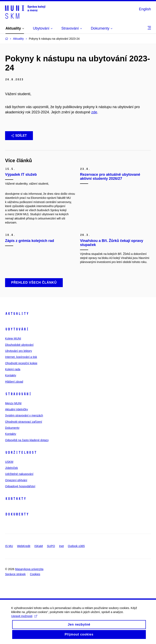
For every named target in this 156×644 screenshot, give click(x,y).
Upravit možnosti (25, 619)
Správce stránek (15, 574)
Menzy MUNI (13, 403)
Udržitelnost (21, 452)
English (145, 9)
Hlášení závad (14, 382)
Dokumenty (12, 428)
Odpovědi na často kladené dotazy (27, 440)
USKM (9, 462)
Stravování (18, 394)
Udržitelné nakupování (19, 474)
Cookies (35, 574)
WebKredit (24, 546)
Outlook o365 (76, 546)
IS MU (9, 546)
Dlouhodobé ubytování (19, 345)
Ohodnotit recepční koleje (21, 363)
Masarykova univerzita (29, 569)
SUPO (51, 546)
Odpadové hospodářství (20, 486)
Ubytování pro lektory (18, 351)
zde (94, 112)
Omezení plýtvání (16, 480)
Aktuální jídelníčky (17, 409)
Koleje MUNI (13, 338)
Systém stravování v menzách (24, 415)
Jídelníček (11, 468)
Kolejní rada (13, 369)
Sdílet (19, 136)
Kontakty (11, 375)
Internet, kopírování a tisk (21, 357)
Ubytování (17, 329)
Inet (61, 546)
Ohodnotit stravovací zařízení (24, 422)
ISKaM (39, 546)
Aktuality (17, 314)
